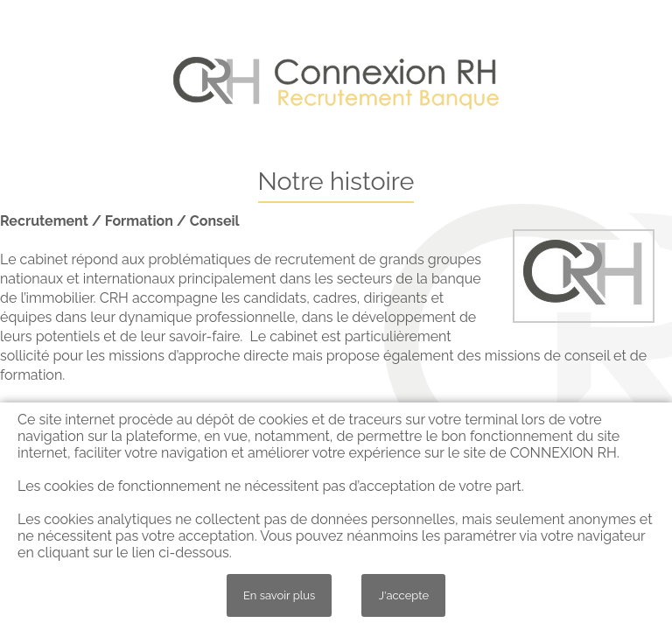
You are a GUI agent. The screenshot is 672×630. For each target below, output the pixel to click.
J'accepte (404, 595)
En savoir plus (279, 595)
